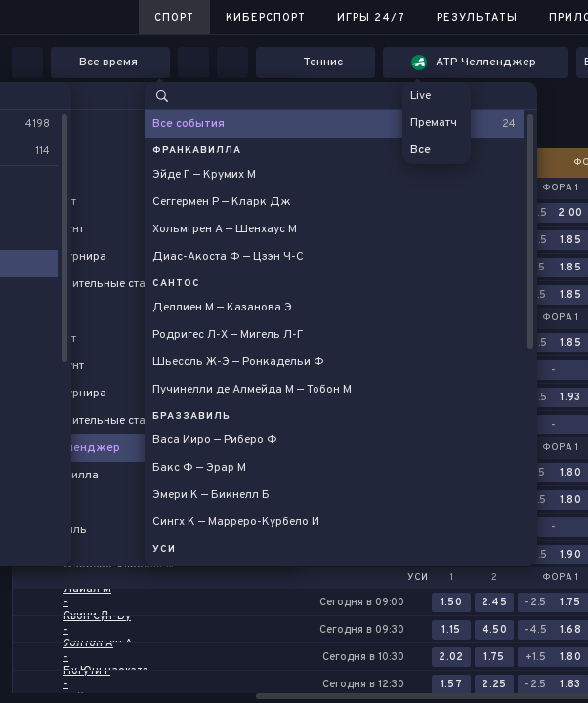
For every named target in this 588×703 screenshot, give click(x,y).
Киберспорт (266, 18)
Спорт (174, 18)
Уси (418, 578)
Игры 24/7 (371, 18)
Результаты (477, 18)
